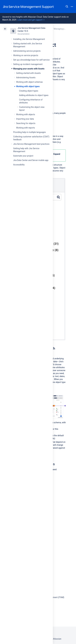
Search (67, 6)
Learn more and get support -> (31, 20)
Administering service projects (27, 51)
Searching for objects (26, 123)
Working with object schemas (29, 82)
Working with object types (28, 86)
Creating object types (29, 91)
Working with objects (26, 114)
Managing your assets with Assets (29, 69)
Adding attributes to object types (34, 95)
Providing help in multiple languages (29, 132)
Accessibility (19, 165)
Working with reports (26, 128)
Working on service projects (26, 55)
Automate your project (23, 156)
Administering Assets (26, 78)
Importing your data (25, 119)
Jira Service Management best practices (31, 144)
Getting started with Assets (28, 73)
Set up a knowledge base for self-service (31, 60)
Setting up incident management (28, 64)
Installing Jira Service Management (29, 39)
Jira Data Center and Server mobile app (31, 160)
